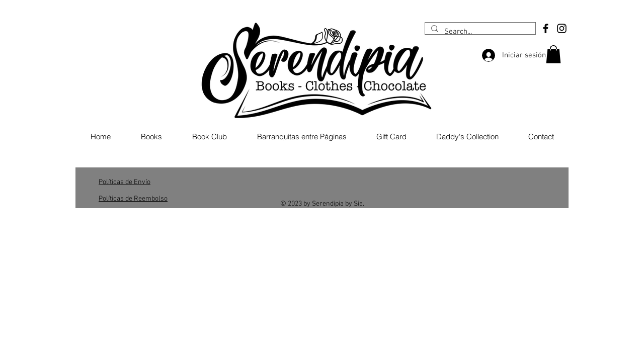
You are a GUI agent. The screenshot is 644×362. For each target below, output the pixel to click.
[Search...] (479, 32)
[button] (553, 54)
